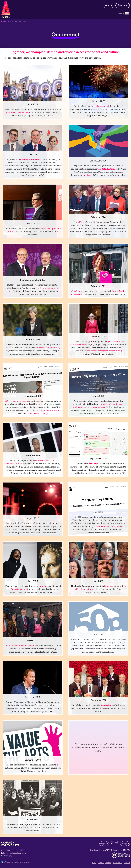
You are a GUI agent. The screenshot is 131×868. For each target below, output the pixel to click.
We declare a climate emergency (17, 861)
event (19, 589)
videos (81, 222)
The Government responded (108, 527)
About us (11, 22)
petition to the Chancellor (18, 112)
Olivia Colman (11, 646)
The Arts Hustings (106, 169)
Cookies (108, 862)
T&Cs (94, 862)
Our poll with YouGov (49, 410)
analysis (88, 175)
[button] (124, 13)
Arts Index (44, 586)
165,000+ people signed (15, 401)
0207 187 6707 (7, 856)
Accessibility (118, 862)
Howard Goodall (27, 646)
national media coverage (37, 414)
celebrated (79, 291)
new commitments (51, 288)
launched (109, 586)
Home (4, 22)
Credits (127, 862)
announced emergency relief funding (104, 351)
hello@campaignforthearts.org (14, 853)
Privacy (101, 862)
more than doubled (100, 106)
